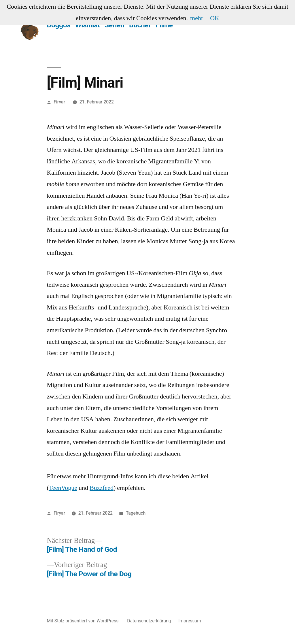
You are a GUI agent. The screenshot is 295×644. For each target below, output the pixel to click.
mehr (197, 18)
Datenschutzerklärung (149, 621)
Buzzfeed (102, 488)
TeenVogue (63, 488)
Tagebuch (136, 513)
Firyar (59, 102)
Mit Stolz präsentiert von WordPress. (84, 621)
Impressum (190, 621)
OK (215, 18)
